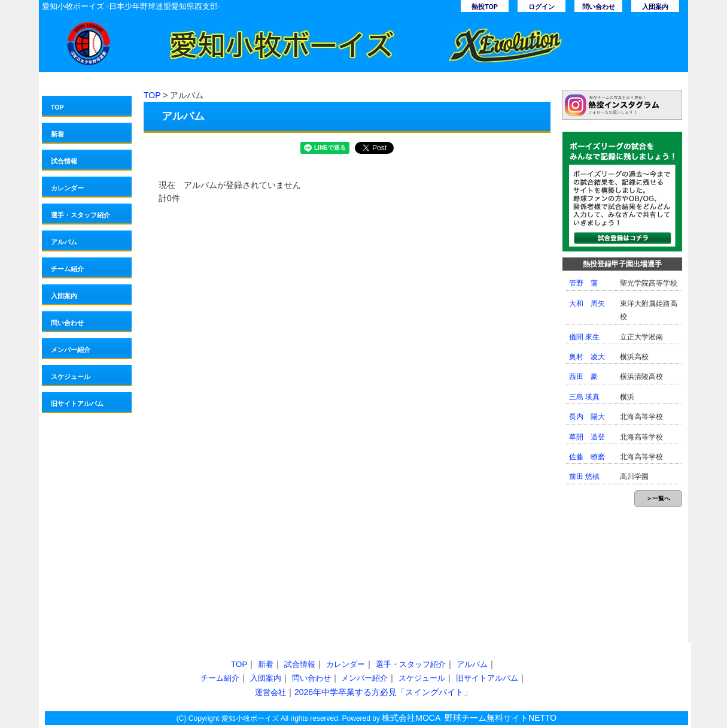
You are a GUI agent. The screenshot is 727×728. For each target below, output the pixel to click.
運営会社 (270, 692)
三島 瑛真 (584, 397)
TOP (57, 107)
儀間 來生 (584, 337)
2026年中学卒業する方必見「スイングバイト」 (383, 692)
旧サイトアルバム (77, 404)
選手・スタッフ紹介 (80, 215)
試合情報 (64, 161)
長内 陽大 (587, 417)
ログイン (542, 7)
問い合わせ (599, 7)
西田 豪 (583, 377)
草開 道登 (587, 437)
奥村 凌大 (587, 357)
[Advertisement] (244, 541)
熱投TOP (485, 7)
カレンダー (67, 188)
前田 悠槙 (584, 477)
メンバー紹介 (71, 350)
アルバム (64, 242)
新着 (57, 134)
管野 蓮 (583, 283)
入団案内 (655, 7)
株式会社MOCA (411, 718)
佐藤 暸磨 (587, 457)
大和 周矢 (587, 304)
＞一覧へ (658, 498)
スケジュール (71, 377)
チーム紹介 (67, 269)
